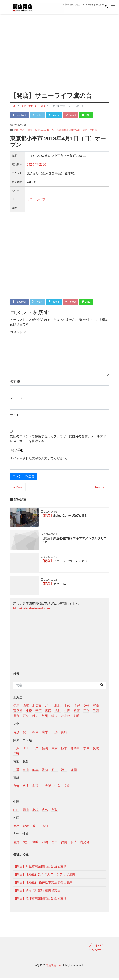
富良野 (18, 712)
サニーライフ (36, 200)
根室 (77, 712)
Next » (100, 488)
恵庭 (48, 712)
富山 (26, 771)
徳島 (16, 828)
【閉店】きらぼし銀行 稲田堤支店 (37, 892)
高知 (45, 828)
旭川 (58, 712)
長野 (16, 755)
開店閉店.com (54, 967)
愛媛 (26, 828)
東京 (16, 130)
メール (17, 399)
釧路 (77, 718)
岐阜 (35, 771)
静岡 (74, 771)
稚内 (35, 718)
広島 (45, 811)
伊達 (16, 707)
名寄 (77, 707)
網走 (54, 718)
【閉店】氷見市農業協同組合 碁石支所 (40, 868)
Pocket (73, 115)
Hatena (56, 115)
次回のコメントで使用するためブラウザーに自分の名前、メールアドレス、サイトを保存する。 (58, 439)
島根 (35, 811)
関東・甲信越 (90, 130)
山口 (16, 811)
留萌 (96, 712)
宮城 (64, 734)
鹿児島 (85, 844)
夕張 (86, 707)
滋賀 (58, 787)
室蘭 (96, 707)
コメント (18, 333)
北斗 (48, 707)
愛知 (45, 771)
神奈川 (75, 750)
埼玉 (26, 750)
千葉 (16, 750)
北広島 (37, 707)
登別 (16, 718)
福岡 (64, 844)
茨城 (96, 750)
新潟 (45, 750)
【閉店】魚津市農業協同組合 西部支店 (40, 900)
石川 (54, 771)
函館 (26, 707)
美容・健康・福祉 (30, 130)
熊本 (54, 844)
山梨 (35, 750)
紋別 (45, 718)
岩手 (45, 734)
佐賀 (16, 844)
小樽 (29, 712)
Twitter (38, 115)
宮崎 (35, 844)
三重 (16, 771)
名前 (15, 382)
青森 (16, 734)
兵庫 (26, 787)
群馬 (86, 750)
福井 (64, 771)
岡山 (26, 811)
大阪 (48, 787)
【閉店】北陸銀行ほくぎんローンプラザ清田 (44, 876)
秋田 (26, 734)
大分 (26, 844)
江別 (86, 712)
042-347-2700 (36, 165)
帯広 (39, 712)
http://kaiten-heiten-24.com (31, 610)
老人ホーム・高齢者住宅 (55, 130)
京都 (16, 787)
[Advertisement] (59, 51)
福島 (35, 734)
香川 (35, 828)
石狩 (26, 718)
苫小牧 (66, 718)
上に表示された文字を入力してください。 (40, 459)
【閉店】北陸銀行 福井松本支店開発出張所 (43, 884)
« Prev (18, 488)
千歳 (67, 707)
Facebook (20, 115)
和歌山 (37, 787)
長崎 (74, 844)
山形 (54, 734)
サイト (15, 415)
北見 (58, 707)
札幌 (67, 712)
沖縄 (45, 844)
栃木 (64, 750)
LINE (90, 115)
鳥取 (54, 811)
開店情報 (75, 130)
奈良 (67, 787)
